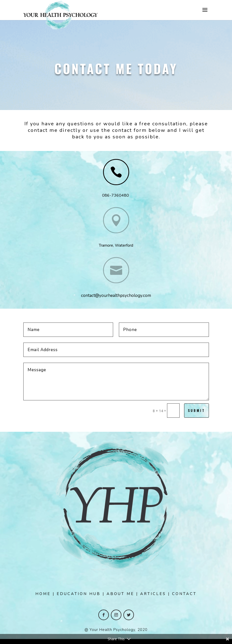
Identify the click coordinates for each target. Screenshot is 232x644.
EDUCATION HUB (79, 594)
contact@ (90, 296)
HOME (43, 594)
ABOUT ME (120, 594)
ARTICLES (153, 594)
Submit (197, 410)
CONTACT (184, 594)
